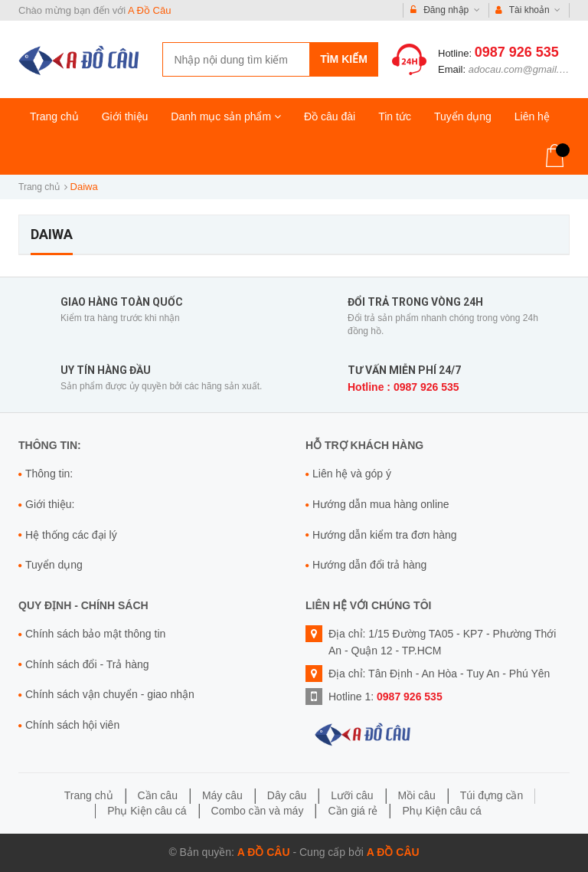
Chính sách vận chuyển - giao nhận (110, 694)
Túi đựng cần (492, 795)
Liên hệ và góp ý (352, 474)
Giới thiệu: (50, 504)
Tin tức (395, 116)
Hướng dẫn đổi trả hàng (369, 565)
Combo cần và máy (258, 811)
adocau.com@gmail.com (523, 69)
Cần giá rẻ (353, 811)
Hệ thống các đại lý (71, 535)
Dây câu (287, 795)
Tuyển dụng (463, 116)
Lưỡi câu (352, 795)
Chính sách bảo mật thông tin (95, 634)
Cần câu (158, 795)
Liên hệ (532, 116)
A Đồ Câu (149, 10)
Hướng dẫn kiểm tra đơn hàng (385, 535)
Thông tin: (49, 474)
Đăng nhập (445, 10)
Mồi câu (417, 795)
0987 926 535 (517, 52)
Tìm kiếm (344, 59)
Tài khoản (528, 10)
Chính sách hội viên (72, 725)
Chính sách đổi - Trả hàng (87, 664)
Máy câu (222, 795)
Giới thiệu (125, 116)
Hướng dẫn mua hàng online (381, 504)
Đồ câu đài (330, 116)
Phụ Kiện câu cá (147, 811)
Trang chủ (54, 116)
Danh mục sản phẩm (226, 116)
